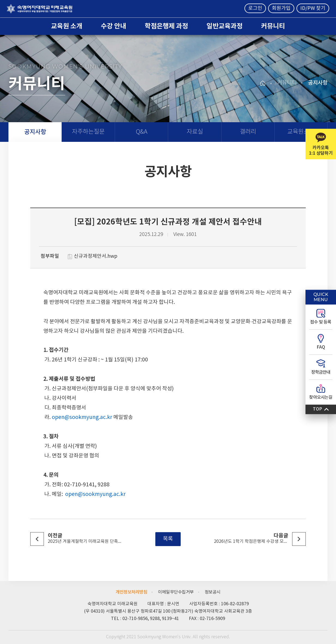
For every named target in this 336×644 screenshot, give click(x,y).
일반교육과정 (225, 26)
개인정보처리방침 (131, 592)
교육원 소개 (67, 26)
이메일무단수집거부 (176, 592)
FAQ (321, 347)
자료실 (195, 132)
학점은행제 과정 (166, 26)
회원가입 (281, 8)
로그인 (255, 8)
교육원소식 (301, 132)
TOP (317, 409)
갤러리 (248, 132)
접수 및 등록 (321, 322)
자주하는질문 (88, 132)
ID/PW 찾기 (313, 8)
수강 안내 (113, 26)
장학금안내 (321, 372)
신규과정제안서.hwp (96, 256)
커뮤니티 (273, 26)
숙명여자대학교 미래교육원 (40, 9)
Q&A (142, 132)
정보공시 (213, 592)
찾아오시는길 (321, 397)
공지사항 (35, 132)
